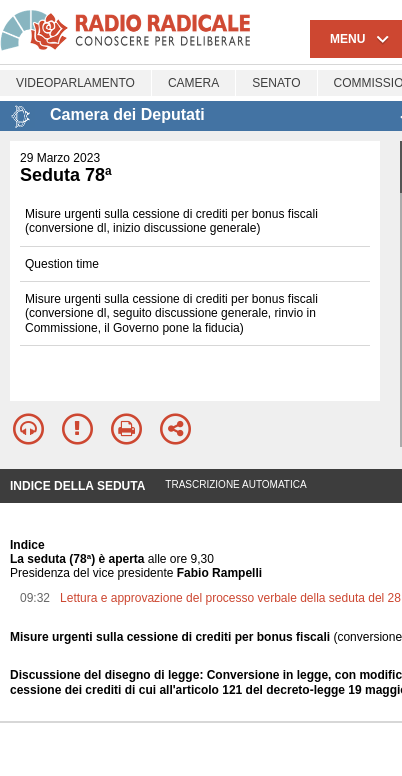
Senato (276, 83)
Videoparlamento (75, 83)
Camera (193, 83)
